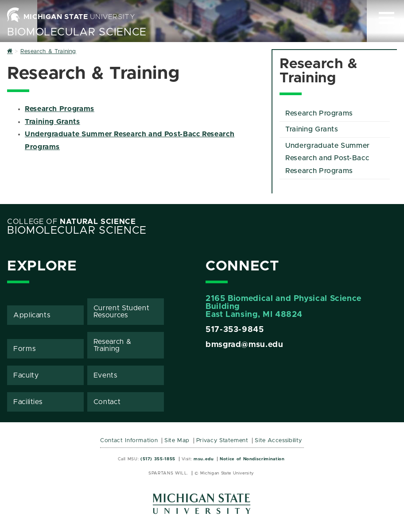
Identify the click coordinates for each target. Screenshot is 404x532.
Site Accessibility (278, 441)
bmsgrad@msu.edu (245, 345)
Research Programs (60, 109)
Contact (107, 402)
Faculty (26, 375)
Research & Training (112, 345)
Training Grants (52, 122)
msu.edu (204, 459)
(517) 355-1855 (158, 459)
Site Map (177, 441)
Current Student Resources (122, 312)
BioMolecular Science (77, 32)
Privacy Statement (222, 441)
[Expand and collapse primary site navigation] (387, 18)
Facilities (28, 402)
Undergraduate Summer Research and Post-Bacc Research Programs (328, 158)
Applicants (32, 315)
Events (105, 375)
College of (72, 222)
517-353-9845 (235, 330)
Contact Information (129, 441)
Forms (24, 349)
